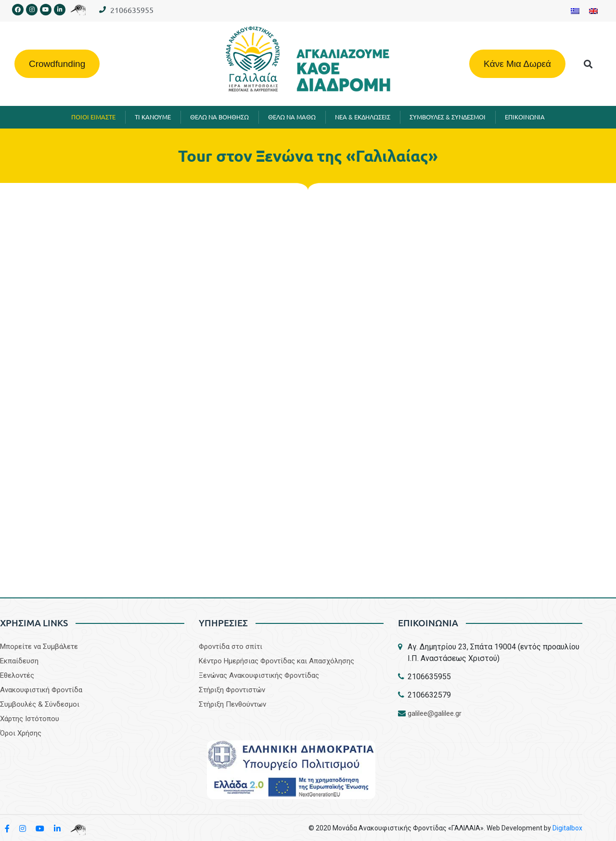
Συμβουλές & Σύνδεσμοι (40, 704)
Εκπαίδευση (19, 661)
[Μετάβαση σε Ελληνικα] (575, 11)
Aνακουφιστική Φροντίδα (41, 690)
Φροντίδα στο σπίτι (231, 647)
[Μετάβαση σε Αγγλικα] (593, 11)
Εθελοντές (17, 675)
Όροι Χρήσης (21, 733)
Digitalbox (567, 828)
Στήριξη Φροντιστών (232, 690)
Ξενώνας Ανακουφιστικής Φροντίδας (259, 675)
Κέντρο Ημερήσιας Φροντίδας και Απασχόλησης (276, 661)
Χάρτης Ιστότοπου (30, 719)
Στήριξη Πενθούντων (232, 704)
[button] (588, 64)
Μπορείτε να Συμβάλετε (39, 647)
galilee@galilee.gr (435, 713)
